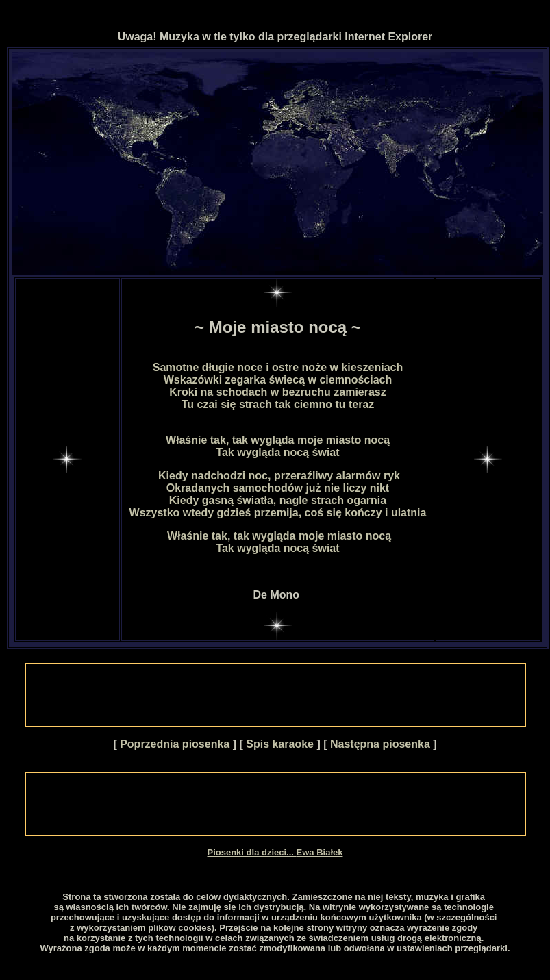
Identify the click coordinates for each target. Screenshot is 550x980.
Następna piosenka (380, 744)
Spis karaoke (280, 744)
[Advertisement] (275, 695)
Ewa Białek (320, 852)
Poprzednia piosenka (175, 744)
